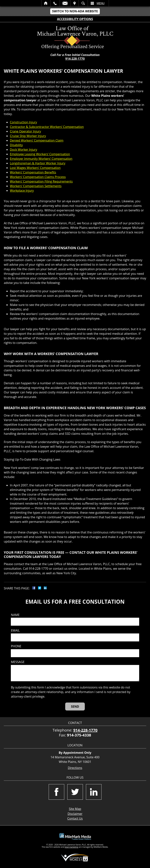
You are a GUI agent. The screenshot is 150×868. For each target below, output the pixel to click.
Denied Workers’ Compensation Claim (37, 140)
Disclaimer (75, 814)
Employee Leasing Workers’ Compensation (40, 154)
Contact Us (75, 818)
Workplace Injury (22, 191)
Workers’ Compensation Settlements (36, 186)
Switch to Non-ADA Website (75, 11)
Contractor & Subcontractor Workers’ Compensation (47, 127)
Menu (101, 3)
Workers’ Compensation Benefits (33, 172)
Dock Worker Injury (23, 150)
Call (55, 3)
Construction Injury (23, 122)
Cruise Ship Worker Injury (28, 136)
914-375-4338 (79, 735)
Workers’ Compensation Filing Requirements (41, 181)
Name (15, 615)
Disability (16, 145)
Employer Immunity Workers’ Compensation (41, 159)
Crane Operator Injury (25, 131)
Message (18, 662)
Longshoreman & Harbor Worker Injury (38, 163)
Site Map (75, 809)
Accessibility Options (75, 19)
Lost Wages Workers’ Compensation (35, 168)
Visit (75, 3)
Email (65, 3)
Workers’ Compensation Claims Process (38, 177)
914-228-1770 (75, 59)
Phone (16, 646)
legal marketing (71, 847)
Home (46, 3)
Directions (75, 768)
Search (83, 3)
